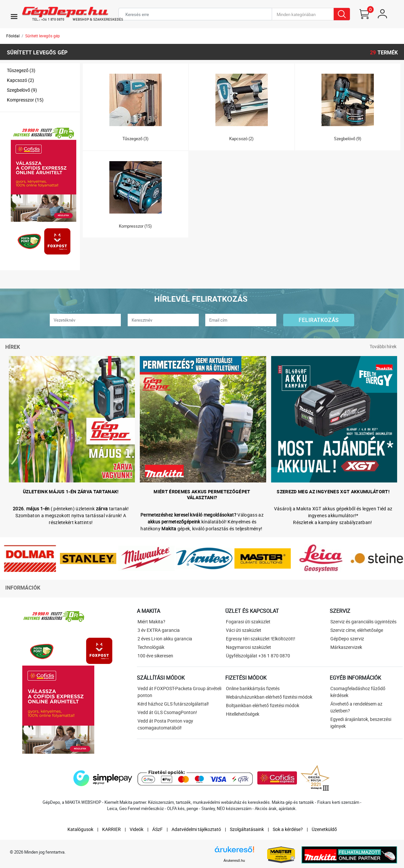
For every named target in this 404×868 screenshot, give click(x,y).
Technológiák (151, 647)
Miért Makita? (151, 622)
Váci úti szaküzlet (244, 630)
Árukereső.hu (234, 860)
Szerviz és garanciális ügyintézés (363, 622)
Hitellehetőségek (243, 714)
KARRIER (111, 829)
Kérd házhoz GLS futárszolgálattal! (173, 704)
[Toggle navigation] (14, 16)
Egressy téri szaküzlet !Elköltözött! (261, 639)
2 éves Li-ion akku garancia (165, 639)
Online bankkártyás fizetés (253, 688)
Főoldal (13, 36)
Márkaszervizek (346, 647)
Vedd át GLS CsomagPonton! (167, 712)
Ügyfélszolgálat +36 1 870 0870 (258, 656)
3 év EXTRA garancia (159, 630)
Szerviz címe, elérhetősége (357, 630)
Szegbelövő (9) (22, 90)
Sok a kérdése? (288, 829)
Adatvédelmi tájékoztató (196, 829)
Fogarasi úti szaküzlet (248, 622)
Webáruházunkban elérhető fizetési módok (269, 697)
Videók (137, 829)
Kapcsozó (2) (20, 80)
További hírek (383, 346)
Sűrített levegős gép (43, 36)
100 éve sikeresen (155, 656)
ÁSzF (157, 829)
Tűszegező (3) (21, 70)
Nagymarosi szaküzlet (248, 647)
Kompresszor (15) (25, 100)
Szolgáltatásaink (247, 829)
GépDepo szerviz (347, 639)
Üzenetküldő (324, 829)
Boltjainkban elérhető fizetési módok (263, 705)
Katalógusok (80, 829)
